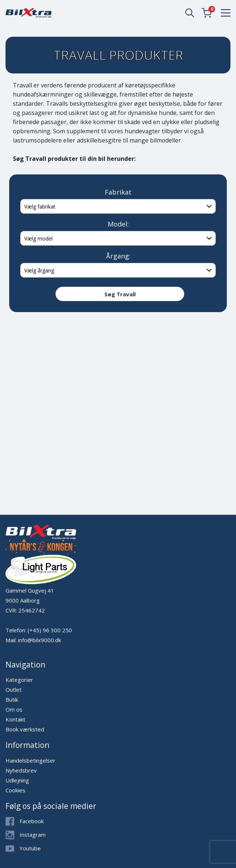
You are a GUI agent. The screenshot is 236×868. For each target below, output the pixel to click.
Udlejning (17, 780)
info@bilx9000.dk (40, 640)
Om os (14, 709)
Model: (118, 224)
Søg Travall (120, 294)
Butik (12, 699)
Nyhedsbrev (21, 770)
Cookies (15, 790)
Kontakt (15, 719)
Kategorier (19, 680)
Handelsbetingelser (31, 760)
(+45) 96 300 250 (50, 630)
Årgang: (118, 256)
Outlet (14, 690)
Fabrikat (118, 192)
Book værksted (25, 729)
